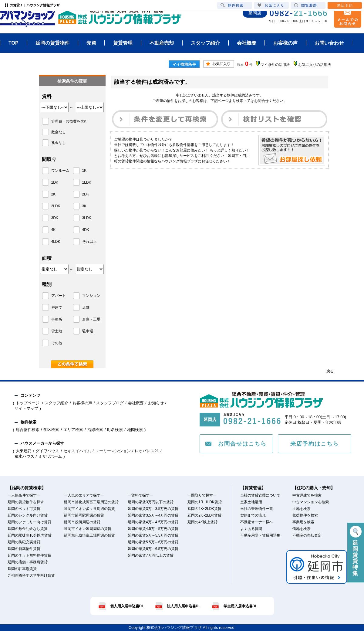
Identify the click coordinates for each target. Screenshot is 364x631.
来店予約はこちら (315, 444)
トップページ (28, 403)
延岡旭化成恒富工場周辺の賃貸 (89, 535)
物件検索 (232, 5)
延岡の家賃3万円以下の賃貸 (151, 502)
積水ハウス (24, 456)
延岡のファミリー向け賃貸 (29, 522)
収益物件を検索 (305, 515)
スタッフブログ (110, 403)
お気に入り (271, 5)
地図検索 (135, 430)
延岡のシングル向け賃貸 (28, 515)
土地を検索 (302, 509)
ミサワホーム (50, 456)
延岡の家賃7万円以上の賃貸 (151, 555)
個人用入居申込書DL (127, 606)
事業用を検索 (303, 522)
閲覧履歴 (305, 5)
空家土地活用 (251, 502)
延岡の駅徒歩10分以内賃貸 (30, 535)
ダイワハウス (47, 451)
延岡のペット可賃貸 (24, 509)
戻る (330, 371)
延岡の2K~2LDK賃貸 (204, 509)
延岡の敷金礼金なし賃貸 (28, 529)
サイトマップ (26, 408)
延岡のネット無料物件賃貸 (29, 555)
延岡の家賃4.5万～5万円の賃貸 (153, 529)
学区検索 (51, 430)
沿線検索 (95, 430)
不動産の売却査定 (307, 535)
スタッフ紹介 (56, 403)
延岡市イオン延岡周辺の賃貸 (88, 529)
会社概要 (136, 403)
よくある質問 (251, 529)
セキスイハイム (77, 451)
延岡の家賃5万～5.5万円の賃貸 (153, 535)
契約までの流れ (253, 515)
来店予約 (345, 5)
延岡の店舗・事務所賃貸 (28, 562)
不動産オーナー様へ (257, 522)
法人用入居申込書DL (184, 606)
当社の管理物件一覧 (257, 509)
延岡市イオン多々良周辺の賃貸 (89, 509)
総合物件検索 (28, 430)
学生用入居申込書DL (241, 606)
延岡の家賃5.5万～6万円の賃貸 (153, 542)
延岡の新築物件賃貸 (24, 549)
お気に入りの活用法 (315, 65)
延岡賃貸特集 (356, 551)
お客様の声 (82, 403)
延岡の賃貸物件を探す (26, 502)
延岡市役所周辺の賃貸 (82, 522)
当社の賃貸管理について (260, 495)
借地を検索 (302, 529)
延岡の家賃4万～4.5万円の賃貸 (153, 522)
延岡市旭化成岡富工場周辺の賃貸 (91, 502)
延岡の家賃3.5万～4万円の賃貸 (153, 515)
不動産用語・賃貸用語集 (260, 535)
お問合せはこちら (242, 444)
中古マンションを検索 (311, 502)
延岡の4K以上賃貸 (202, 522)
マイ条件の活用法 (275, 65)
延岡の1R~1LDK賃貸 (204, 502)
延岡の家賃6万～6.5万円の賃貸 (153, 549)
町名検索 (115, 430)
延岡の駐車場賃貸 (22, 569)
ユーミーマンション (113, 451)
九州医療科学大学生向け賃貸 (31, 575)
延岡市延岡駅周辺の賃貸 (84, 515)
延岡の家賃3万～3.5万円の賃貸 (153, 509)
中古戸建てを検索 (307, 495)
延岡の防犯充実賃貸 (24, 542)
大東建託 (24, 451)
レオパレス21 (147, 451)
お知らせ (156, 403)
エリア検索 (73, 430)
